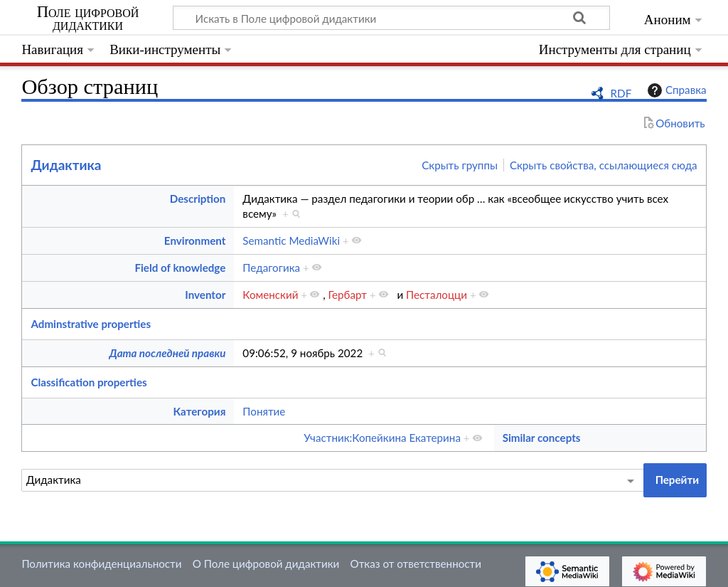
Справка (675, 90)
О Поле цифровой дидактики (266, 564)
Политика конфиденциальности (101, 564)
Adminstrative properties (91, 324)
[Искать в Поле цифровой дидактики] (391, 18)
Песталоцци (437, 295)
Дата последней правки (167, 353)
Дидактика (66, 165)
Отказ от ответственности (416, 564)
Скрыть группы (460, 165)
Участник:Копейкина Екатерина (382, 438)
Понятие (264, 411)
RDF (621, 93)
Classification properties (89, 382)
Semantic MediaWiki (291, 240)
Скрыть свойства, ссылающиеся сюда (604, 165)
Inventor (205, 295)
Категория (200, 411)
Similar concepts (542, 438)
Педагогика (271, 268)
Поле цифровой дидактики (88, 18)
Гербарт (348, 295)
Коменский (270, 295)
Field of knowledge (180, 268)
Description (198, 199)
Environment (195, 240)
